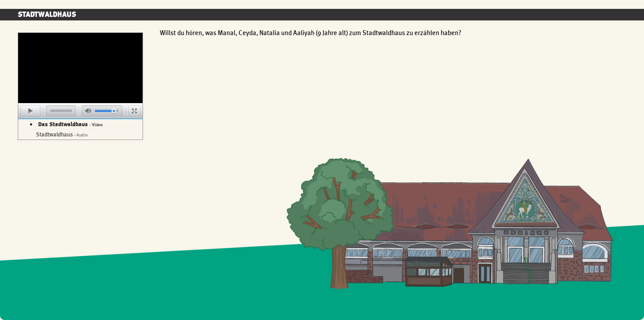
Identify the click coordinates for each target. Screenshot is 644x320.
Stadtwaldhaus (62, 134)
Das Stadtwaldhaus (70, 124)
